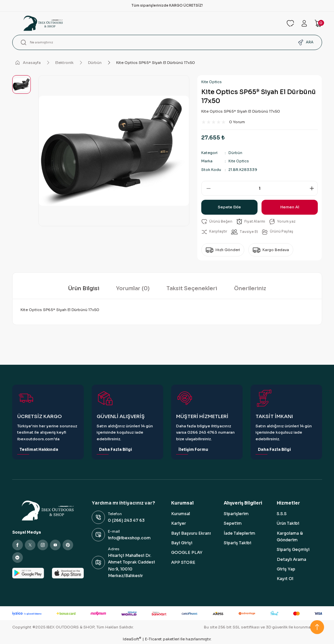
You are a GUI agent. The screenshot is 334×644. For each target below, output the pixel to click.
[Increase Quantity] (313, 188)
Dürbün (235, 153)
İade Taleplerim (239, 534)
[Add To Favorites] (217, 222)
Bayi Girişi (182, 543)
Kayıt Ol (285, 579)
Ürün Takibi (288, 524)
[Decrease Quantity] (206, 188)
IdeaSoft (132, 639)
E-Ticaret (153, 639)
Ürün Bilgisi (84, 289)
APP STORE (183, 563)
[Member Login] (304, 23)
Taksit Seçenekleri (192, 289)
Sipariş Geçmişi (293, 550)
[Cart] (318, 23)
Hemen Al (290, 207)
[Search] (167, 42)
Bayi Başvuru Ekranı (191, 534)
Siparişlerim (236, 514)
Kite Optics (212, 82)
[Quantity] (260, 188)
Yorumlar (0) (133, 289)
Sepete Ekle (230, 207)
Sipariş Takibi (238, 543)
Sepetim (233, 524)
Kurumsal (181, 514)
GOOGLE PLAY (187, 553)
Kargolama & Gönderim (290, 537)
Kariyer (179, 524)
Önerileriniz (250, 289)
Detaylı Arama (291, 560)
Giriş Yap (286, 569)
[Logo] (145, 23)
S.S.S (282, 514)
